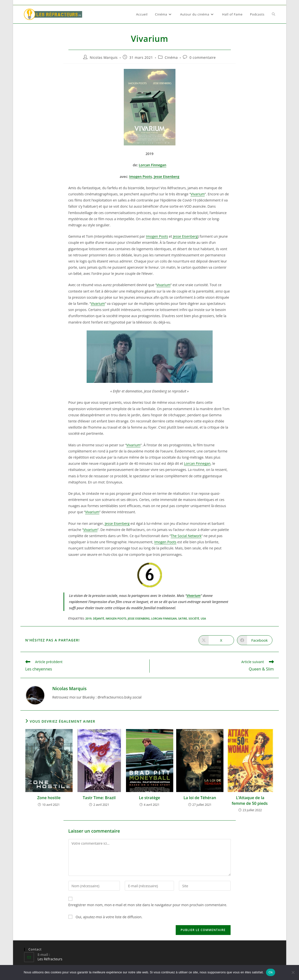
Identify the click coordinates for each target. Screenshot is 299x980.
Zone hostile (49, 798)
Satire (183, 618)
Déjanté (99, 618)
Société (194, 618)
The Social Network (186, 536)
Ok (271, 972)
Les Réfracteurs (50, 959)
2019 (88, 618)
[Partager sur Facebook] (255, 640)
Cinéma (171, 57)
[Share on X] (216, 640)
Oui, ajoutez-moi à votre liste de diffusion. (105, 917)
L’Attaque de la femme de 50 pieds (250, 800)
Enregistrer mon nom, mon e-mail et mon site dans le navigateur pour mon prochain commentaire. (148, 905)
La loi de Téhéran (200, 798)
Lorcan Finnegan (153, 165)
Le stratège (149, 798)
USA (203, 618)
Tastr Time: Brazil (99, 798)
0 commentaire (203, 57)
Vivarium (197, 194)
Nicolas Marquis (104, 57)
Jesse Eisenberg (167, 177)
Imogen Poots (141, 177)
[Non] (293, 972)
